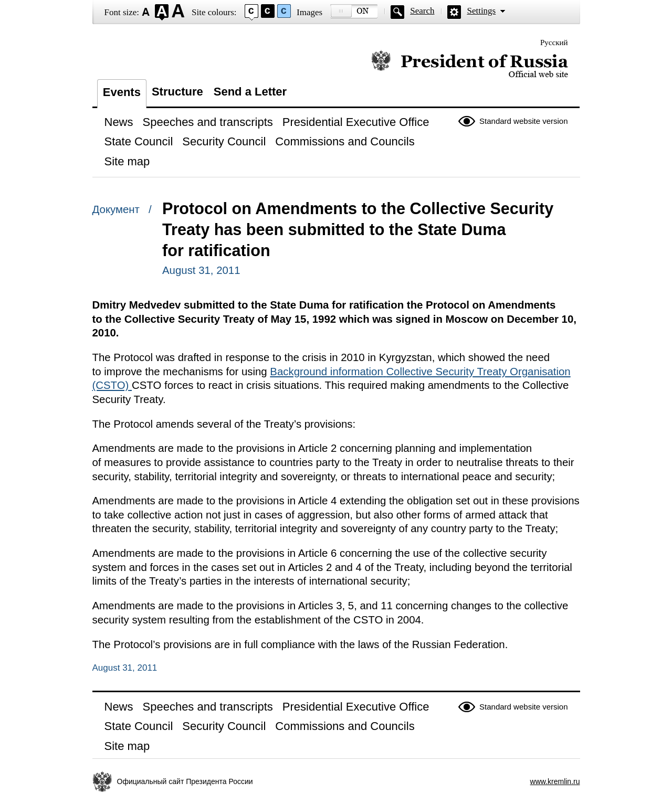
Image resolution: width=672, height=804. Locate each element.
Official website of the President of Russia (470, 64)
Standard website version (523, 121)
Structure (177, 92)
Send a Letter (250, 92)
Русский (554, 43)
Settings (481, 11)
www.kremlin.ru (555, 781)
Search (422, 11)
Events (122, 92)
